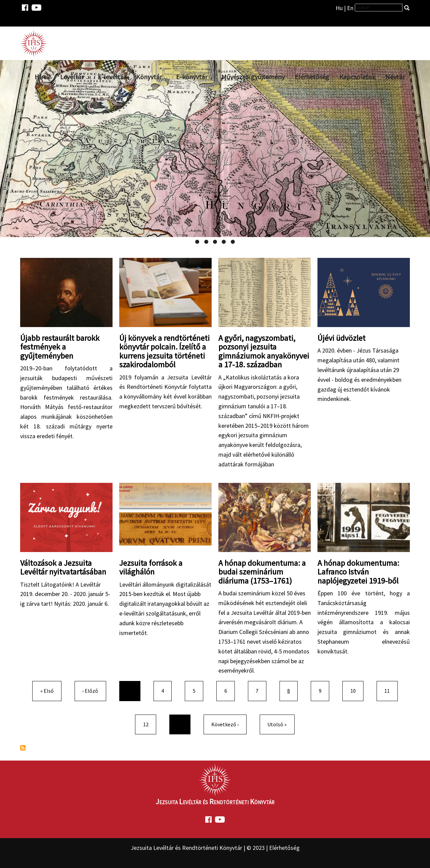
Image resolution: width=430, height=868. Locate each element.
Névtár (395, 77)
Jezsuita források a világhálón (151, 567)
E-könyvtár (192, 77)
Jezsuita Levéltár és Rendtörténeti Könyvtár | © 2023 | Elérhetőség (215, 848)
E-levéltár (112, 77)
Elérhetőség (312, 77)
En (350, 8)
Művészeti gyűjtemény (253, 77)
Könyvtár (149, 77)
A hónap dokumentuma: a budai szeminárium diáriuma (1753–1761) (262, 572)
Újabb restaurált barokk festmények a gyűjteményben (60, 347)
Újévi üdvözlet (341, 338)
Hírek (42, 77)
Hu (339, 8)
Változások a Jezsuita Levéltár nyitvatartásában (63, 567)
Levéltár (72, 77)
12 (148, 724)
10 (356, 690)
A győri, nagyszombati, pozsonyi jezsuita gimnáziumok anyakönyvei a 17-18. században (264, 351)
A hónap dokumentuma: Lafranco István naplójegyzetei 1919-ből (358, 572)
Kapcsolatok (357, 77)
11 (390, 690)
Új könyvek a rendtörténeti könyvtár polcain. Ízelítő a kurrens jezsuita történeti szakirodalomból (164, 351)
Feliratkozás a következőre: (23, 748)
